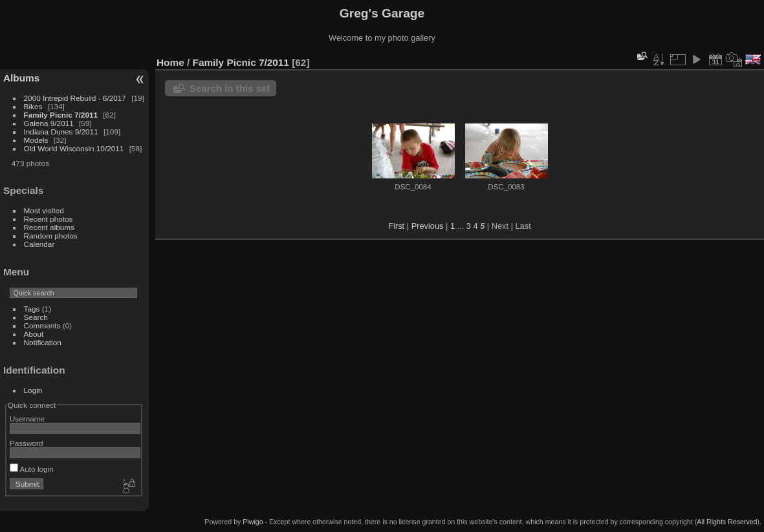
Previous (428, 226)
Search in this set (230, 88)
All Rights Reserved (727, 522)
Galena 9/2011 (49, 123)
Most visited (44, 210)
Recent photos (49, 219)
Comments (42, 325)
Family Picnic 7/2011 (61, 115)
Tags (32, 309)
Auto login (32, 469)
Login (33, 390)
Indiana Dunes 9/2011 (61, 132)
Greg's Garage (382, 13)
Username (27, 419)
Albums (21, 78)
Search (36, 317)
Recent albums (49, 227)
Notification (43, 342)
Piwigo (253, 522)
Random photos (51, 236)
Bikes (33, 106)
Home (170, 62)
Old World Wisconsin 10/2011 (74, 148)
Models (36, 140)
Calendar (39, 244)
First (396, 226)
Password (27, 443)
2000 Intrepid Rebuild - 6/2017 (75, 98)
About (34, 334)
